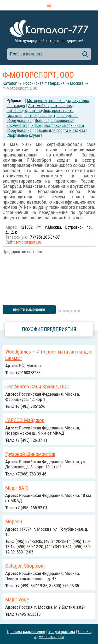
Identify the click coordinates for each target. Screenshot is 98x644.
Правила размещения (26, 632)
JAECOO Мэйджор (25, 420)
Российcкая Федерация (44, 83)
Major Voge (17, 600)
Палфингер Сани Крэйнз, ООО (37, 387)
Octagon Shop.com (25, 566)
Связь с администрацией (63, 634)
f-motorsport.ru (29, 242)
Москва (77, 83)
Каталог (10, 83)
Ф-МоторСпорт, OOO (20, 88)
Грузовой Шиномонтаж (30, 454)
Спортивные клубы (23, 135)
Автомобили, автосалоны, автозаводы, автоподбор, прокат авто (40, 108)
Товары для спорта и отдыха (60, 130)
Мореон (14, 522)
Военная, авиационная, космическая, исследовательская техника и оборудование (45, 125)
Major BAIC (17, 488)
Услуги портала (62, 632)
